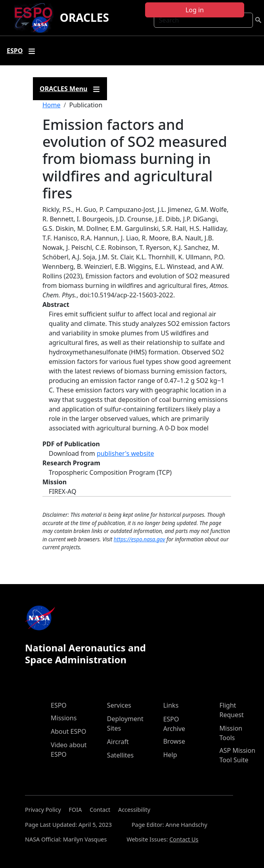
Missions (64, 718)
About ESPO (68, 731)
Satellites (120, 755)
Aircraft (118, 742)
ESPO (59, 705)
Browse (174, 741)
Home (52, 105)
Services (119, 705)
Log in (195, 10)
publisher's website (125, 453)
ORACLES (84, 17)
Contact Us (184, 839)
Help (170, 755)
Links (171, 705)
